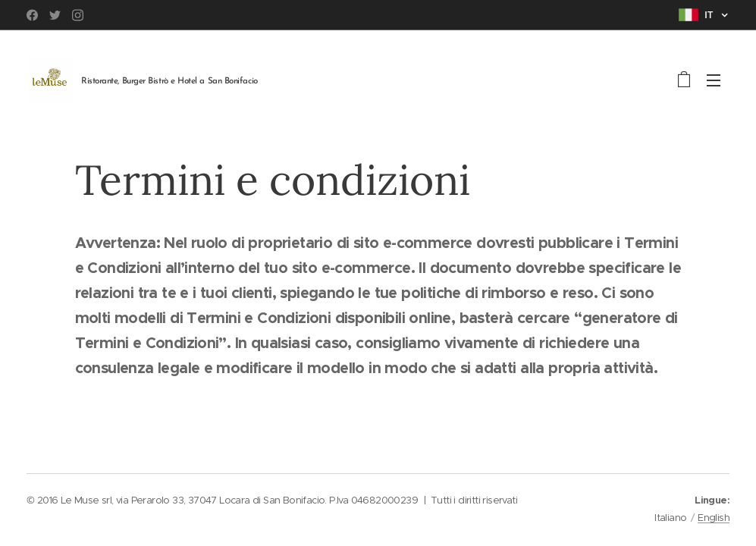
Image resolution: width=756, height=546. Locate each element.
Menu (714, 80)
